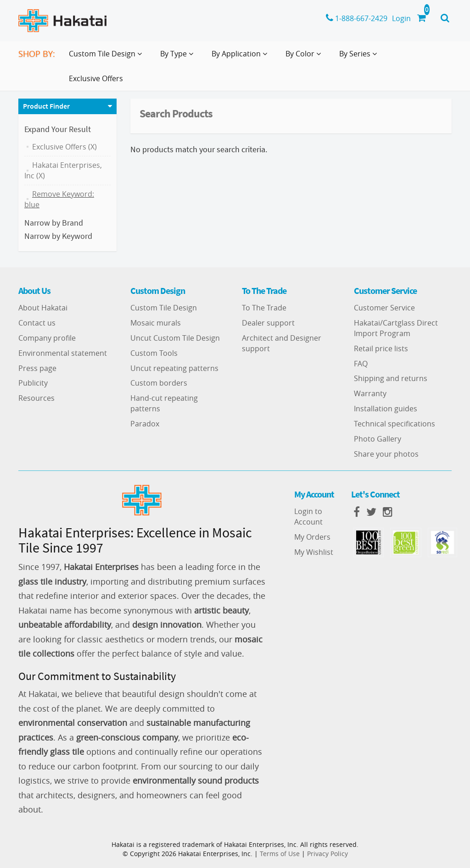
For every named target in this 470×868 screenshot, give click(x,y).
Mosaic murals (156, 323)
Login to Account (308, 517)
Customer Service (384, 308)
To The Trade (264, 308)
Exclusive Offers (96, 78)
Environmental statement (63, 353)
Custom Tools (154, 353)
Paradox (145, 424)
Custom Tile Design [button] (107, 57)
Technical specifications (394, 424)
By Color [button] (305, 57)
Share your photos (386, 454)
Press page (37, 368)
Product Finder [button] (46, 106)
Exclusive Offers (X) (64, 147)
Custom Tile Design (164, 308)
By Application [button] (241, 57)
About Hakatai (43, 308)
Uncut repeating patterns (174, 368)
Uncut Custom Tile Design (175, 338)
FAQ (361, 364)
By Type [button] (179, 57)
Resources (36, 398)
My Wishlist (314, 552)
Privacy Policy (327, 854)
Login (401, 18)
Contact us (37, 323)
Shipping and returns (391, 378)
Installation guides (386, 409)
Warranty (370, 393)
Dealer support (268, 323)
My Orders (312, 537)
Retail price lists (381, 348)
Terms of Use (280, 854)
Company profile (47, 338)
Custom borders (159, 383)
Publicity (33, 383)
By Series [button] (360, 57)
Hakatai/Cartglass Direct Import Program (396, 328)
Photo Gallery (378, 439)
